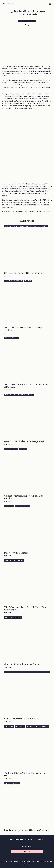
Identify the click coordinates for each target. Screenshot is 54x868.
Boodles (7, 449)
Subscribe (27, 852)
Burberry (18, 672)
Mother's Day (9, 672)
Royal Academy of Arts (16, 281)
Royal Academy (23, 21)
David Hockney (21, 395)
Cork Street (30, 726)
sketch (7, 618)
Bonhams (8, 338)
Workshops (44, 226)
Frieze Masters (20, 726)
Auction (37, 226)
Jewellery (15, 449)
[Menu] (50, 4)
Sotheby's (8, 226)
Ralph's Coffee (27, 672)
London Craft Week (18, 226)
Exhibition (32, 21)
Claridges (8, 561)
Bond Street (8, 4)
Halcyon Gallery (10, 395)
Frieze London (9, 506)
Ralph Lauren (37, 672)
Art (6, 281)
